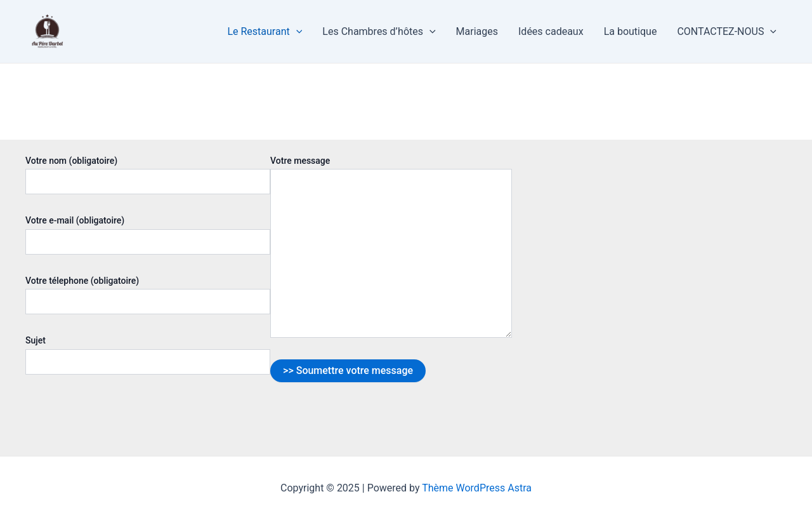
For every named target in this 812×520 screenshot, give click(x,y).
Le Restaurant (265, 32)
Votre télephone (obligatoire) (148, 295)
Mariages (477, 31)
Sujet (148, 355)
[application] (296, 32)
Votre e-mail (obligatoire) (148, 235)
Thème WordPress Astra (477, 488)
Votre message (391, 248)
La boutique (631, 31)
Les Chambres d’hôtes (379, 32)
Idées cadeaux (551, 31)
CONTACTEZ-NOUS (727, 32)
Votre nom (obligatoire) (148, 175)
